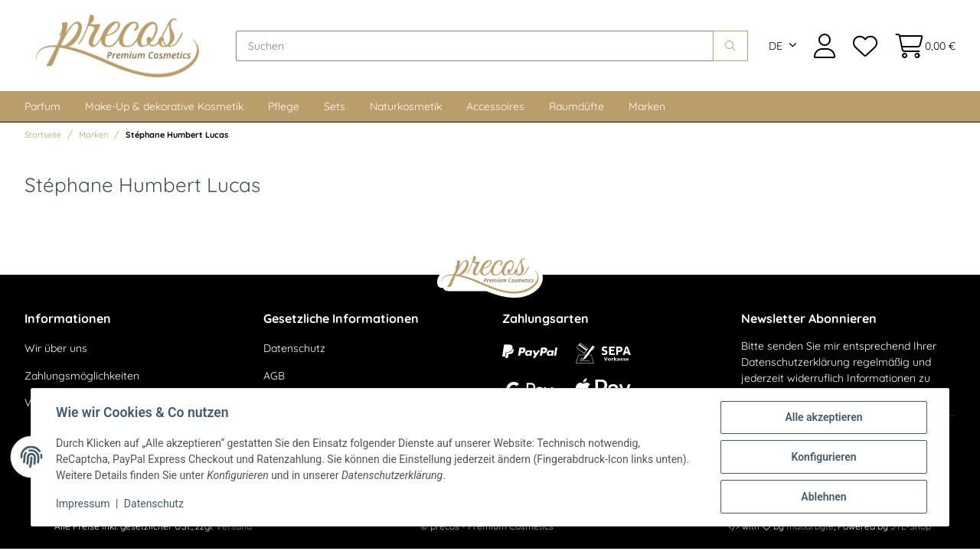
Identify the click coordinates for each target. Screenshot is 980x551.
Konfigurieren (823, 457)
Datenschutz (294, 348)
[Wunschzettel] (864, 46)
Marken (647, 106)
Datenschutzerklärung (795, 362)
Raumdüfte (577, 106)
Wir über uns (56, 348)
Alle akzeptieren (823, 417)
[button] (825, 46)
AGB (274, 376)
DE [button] (776, 46)
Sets (335, 106)
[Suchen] (475, 46)
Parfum (42, 106)
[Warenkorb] (921, 46)
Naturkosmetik (406, 106)
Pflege (284, 106)
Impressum (83, 504)
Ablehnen (823, 497)
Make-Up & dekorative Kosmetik (164, 106)
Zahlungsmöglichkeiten (82, 376)
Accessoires (495, 106)
